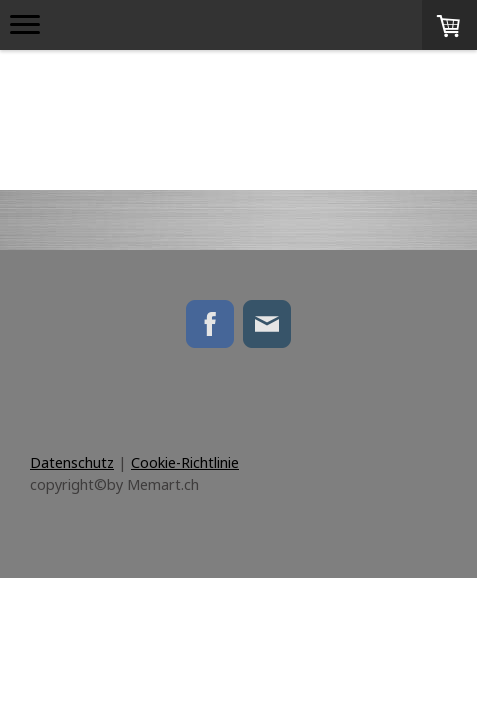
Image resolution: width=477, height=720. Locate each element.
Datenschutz (72, 462)
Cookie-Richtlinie (185, 462)
